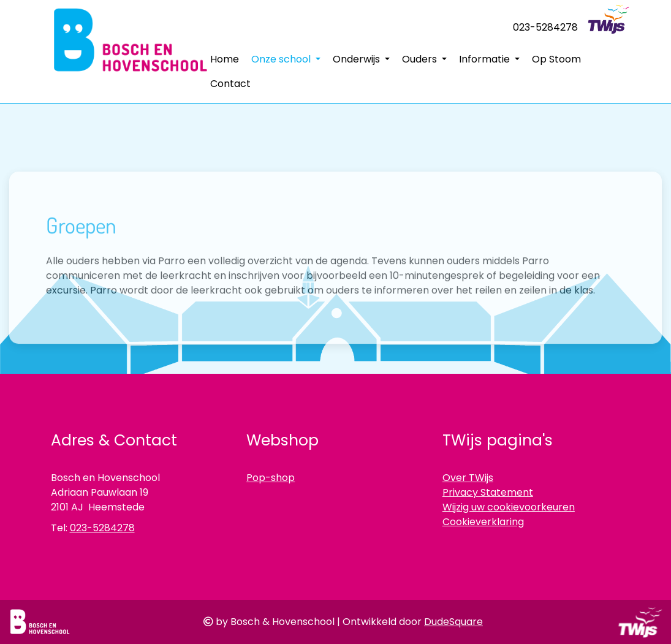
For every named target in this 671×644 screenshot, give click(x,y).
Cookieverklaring (483, 522)
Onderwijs (358, 59)
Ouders (421, 59)
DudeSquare (453, 622)
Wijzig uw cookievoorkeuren (509, 507)
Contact (230, 84)
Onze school (282, 59)
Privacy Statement (488, 492)
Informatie (486, 59)
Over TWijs (468, 478)
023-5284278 (545, 27)
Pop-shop (271, 478)
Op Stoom (556, 59)
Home (225, 59)
